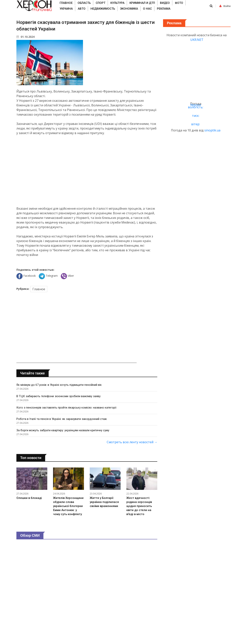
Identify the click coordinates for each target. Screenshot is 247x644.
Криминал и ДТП (142, 3)
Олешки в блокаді (29, 498)
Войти (225, 6)
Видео (165, 3)
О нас (147, 9)
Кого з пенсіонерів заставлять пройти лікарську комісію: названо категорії (66, 408)
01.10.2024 (25, 37)
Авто (82, 9)
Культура (117, 3)
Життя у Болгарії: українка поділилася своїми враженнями (104, 502)
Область (84, 3)
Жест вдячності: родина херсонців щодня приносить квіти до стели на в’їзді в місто (139, 506)
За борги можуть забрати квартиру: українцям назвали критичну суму (63, 430)
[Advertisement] (87, 171)
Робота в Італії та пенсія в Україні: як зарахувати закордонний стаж (62, 419)
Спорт (101, 3)
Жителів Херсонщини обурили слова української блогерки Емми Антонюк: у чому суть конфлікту (68, 506)
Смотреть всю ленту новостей (132, 442)
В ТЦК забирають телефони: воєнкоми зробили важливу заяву (58, 396)
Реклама (164, 9)
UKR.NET (197, 40)
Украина (66, 9)
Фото (179, 3)
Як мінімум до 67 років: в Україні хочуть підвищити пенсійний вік (59, 385)
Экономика (129, 9)
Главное (66, 3)
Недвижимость (103, 9)
